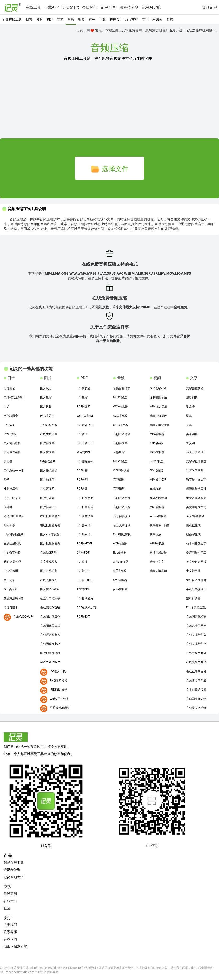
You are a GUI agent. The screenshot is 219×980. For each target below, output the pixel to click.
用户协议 (40, 972)
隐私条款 (53, 972)
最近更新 (10, 894)
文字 (145, 19)
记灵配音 (108, 7)
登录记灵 (210, 7)
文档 (60, 19)
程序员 (115, 19)
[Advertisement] (109, 103)
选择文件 (109, 169)
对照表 (157, 19)
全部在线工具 (12, 19)
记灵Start (71, 7)
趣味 (170, 19)
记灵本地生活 (14, 877)
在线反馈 (10, 939)
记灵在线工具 (14, 863)
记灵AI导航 (152, 7)
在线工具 (33, 7)
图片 (40, 19)
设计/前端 (131, 19)
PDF (50, 19)
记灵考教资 (12, 870)
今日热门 (90, 7)
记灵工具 (23, 968)
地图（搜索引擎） (17, 946)
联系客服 (10, 932)
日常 (29, 19)
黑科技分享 (129, 7)
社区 (7, 908)
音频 (71, 19)
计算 (102, 19)
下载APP (52, 7)
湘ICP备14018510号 (71, 968)
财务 (92, 19)
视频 (81, 19)
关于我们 (10, 925)
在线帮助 (10, 901)
